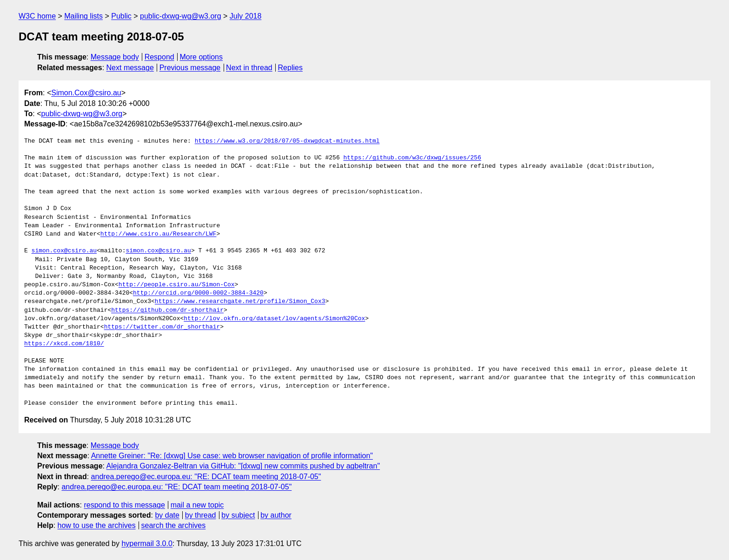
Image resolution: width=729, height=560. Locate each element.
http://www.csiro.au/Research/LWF (159, 234)
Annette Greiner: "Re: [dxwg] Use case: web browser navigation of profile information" (232, 456)
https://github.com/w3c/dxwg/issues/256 (412, 158)
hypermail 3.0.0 (147, 544)
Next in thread (249, 68)
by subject (238, 515)
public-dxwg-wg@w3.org (181, 16)
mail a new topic (197, 505)
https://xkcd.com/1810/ (64, 344)
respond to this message (124, 505)
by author (276, 515)
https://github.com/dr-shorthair (167, 310)
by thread (201, 515)
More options (202, 57)
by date (167, 515)
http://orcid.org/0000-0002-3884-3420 (198, 293)
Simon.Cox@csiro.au (86, 93)
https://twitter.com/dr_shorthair (162, 327)
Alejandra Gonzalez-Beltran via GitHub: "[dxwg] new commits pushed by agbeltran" (243, 466)
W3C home (37, 16)
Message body (115, 57)
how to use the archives (97, 525)
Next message (130, 68)
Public (121, 16)
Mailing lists (83, 16)
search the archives (174, 525)
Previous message (190, 68)
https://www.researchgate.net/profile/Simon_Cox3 (240, 302)
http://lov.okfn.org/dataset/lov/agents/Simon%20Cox (274, 319)
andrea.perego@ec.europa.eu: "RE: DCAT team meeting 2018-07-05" (206, 477)
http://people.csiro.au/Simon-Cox (177, 285)
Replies (290, 68)
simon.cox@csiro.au (64, 251)
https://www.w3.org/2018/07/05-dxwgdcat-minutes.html (287, 141)
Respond (159, 57)
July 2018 (246, 16)
